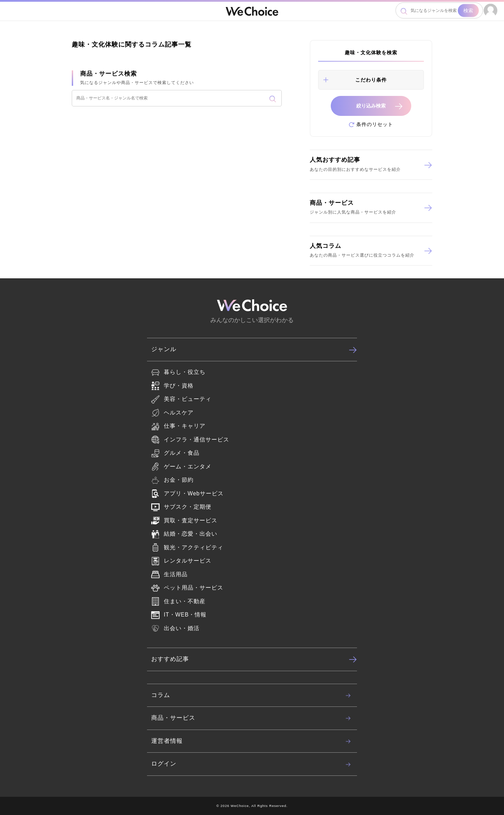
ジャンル (254, 350)
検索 (468, 11)
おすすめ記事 (254, 659)
